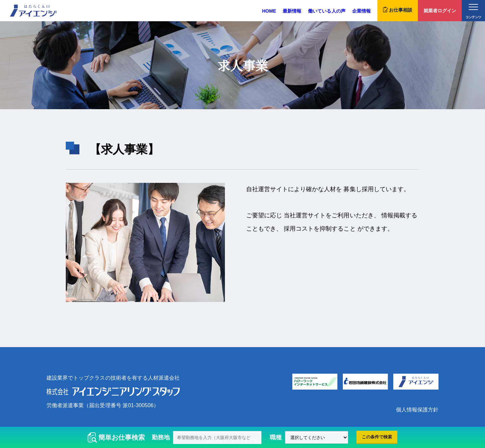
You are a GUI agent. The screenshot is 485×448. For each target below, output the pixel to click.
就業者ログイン (440, 11)
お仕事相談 (398, 10)
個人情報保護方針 (417, 410)
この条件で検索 (377, 437)
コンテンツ (473, 11)
